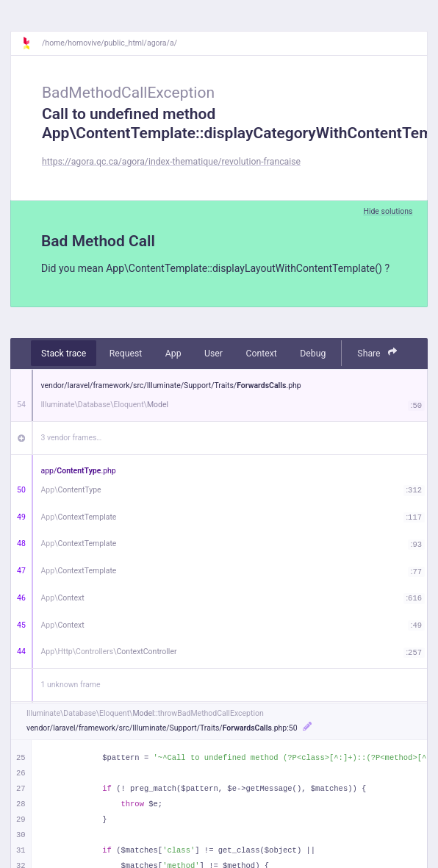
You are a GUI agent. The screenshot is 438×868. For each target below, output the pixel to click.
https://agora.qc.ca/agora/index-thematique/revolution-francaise (171, 162)
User (213, 354)
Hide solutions (388, 211)
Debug (313, 354)
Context (261, 354)
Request (126, 354)
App (173, 354)
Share (377, 352)
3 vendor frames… (72, 438)
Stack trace (64, 354)
